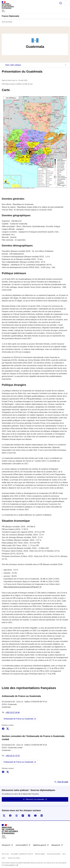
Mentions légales (40, 854)
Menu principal (67, 3)
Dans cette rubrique (13, 65)
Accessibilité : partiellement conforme (22, 854)
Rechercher (61, 3)
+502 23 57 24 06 (13, 712)
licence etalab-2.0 (10, 865)
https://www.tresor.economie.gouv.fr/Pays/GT (21, 587)
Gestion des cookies (14, 858)
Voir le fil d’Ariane (7, 22)
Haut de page (63, 782)
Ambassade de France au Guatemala (18, 719)
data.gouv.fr (56, 845)
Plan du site (5, 854)
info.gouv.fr (6, 845)
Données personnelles (54, 854)
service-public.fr (22, 845)
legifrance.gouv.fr (40, 845)
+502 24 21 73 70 (13, 756)
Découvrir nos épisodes (35, 799)
